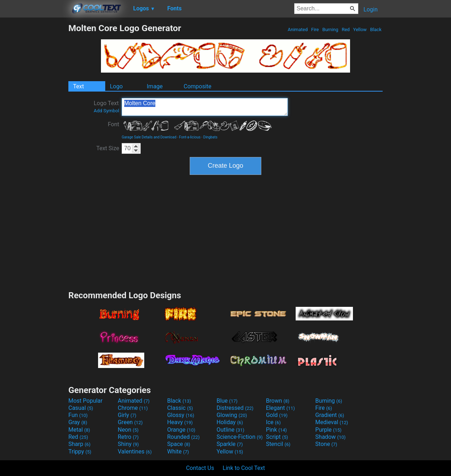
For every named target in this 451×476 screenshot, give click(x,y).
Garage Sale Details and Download (149, 137)
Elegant (280, 408)
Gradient (330, 415)
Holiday (230, 422)
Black (376, 30)
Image (155, 86)
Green (130, 422)
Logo (116, 86)
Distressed (235, 408)
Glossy (181, 415)
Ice (273, 422)
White (178, 452)
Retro (128, 437)
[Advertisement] (34, 130)
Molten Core (205, 107)
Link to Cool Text (244, 468)
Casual (81, 408)
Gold (277, 415)
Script (277, 437)
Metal (79, 430)
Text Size (108, 148)
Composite (198, 86)
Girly (127, 415)
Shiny (128, 444)
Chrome (133, 408)
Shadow (331, 437)
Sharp (79, 444)
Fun (78, 415)
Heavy (180, 422)
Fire (315, 30)
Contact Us (200, 468)
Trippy (80, 452)
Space (179, 444)
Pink (277, 430)
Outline (231, 430)
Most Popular (86, 401)
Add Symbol (106, 111)
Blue (227, 401)
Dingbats (210, 137)
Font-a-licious (190, 137)
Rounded (183, 437)
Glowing (232, 415)
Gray (78, 422)
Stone (326, 444)
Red (346, 30)
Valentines (135, 452)
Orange (181, 430)
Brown (278, 401)
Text (78, 86)
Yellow (360, 30)
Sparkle (230, 444)
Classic (180, 408)
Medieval (332, 422)
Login (371, 9)
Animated (298, 30)
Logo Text (106, 107)
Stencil (278, 444)
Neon (128, 430)
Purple (328, 430)
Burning (330, 30)
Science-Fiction (240, 437)
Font (113, 124)
